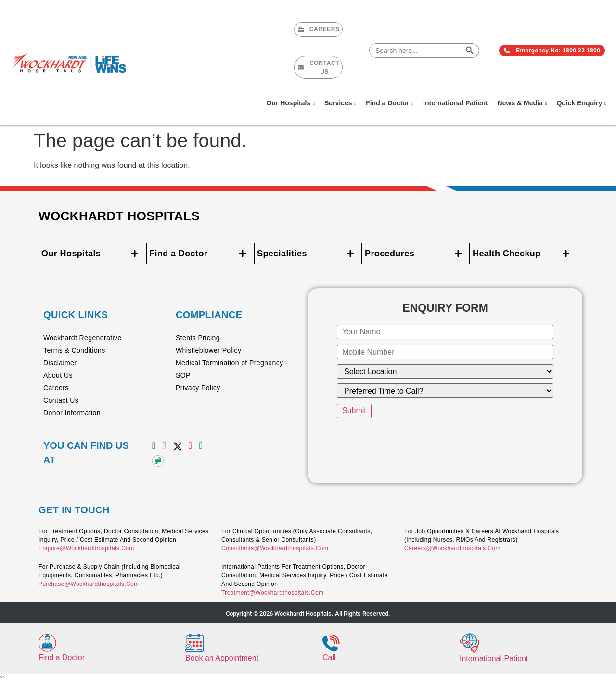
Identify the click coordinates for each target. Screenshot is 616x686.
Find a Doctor (390, 103)
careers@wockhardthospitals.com (452, 548)
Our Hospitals (290, 103)
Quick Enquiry (581, 103)
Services (340, 103)
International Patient (456, 103)
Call (329, 657)
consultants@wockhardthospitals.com (275, 548)
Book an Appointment (222, 658)
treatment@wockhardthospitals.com (272, 593)
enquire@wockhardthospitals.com (86, 548)
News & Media (522, 103)
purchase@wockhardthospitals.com (89, 584)
